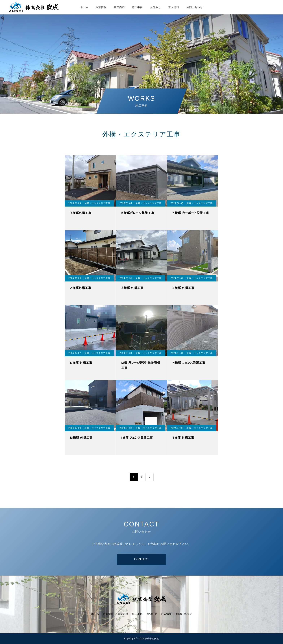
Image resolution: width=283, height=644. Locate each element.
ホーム (84, 7)
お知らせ (156, 7)
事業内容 (119, 7)
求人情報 (174, 7)
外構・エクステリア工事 (98, 203)
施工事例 (137, 7)
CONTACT (141, 559)
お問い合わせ (195, 7)
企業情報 (101, 7)
